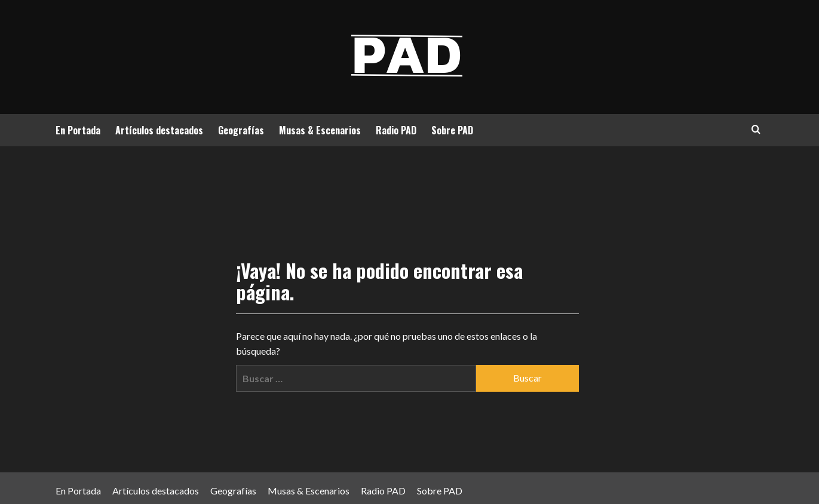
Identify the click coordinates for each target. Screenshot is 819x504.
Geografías (241, 130)
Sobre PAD (452, 130)
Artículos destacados (159, 130)
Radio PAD (396, 130)
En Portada (78, 130)
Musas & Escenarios (320, 130)
